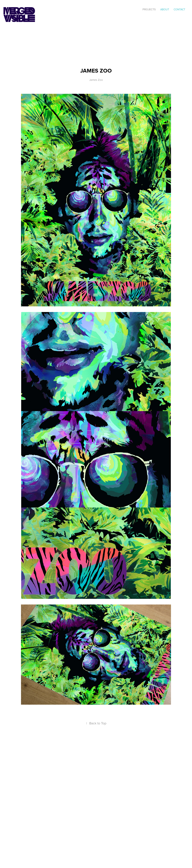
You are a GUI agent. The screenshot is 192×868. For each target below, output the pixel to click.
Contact (179, 9)
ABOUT (165, 9)
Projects (149, 9)
